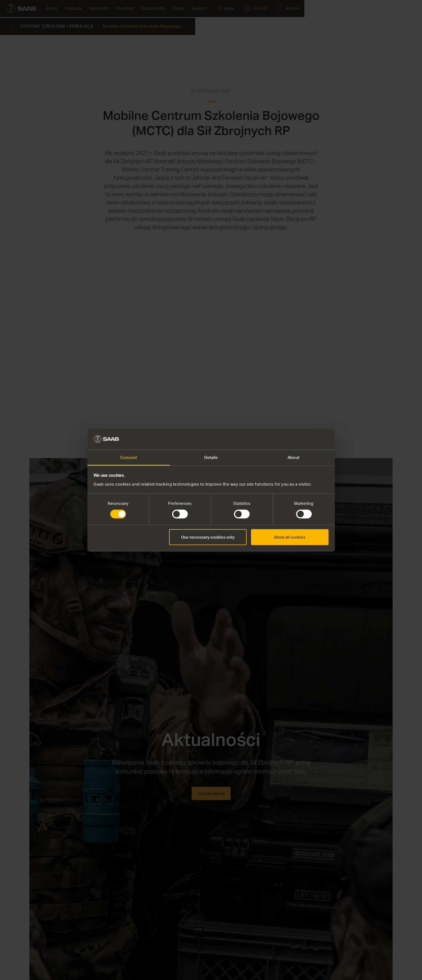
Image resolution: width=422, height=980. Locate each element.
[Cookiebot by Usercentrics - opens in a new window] (304, 439)
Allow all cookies (290, 537)
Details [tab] (211, 457)
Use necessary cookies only (208, 537)
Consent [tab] (129, 457)
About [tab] (293, 457)
